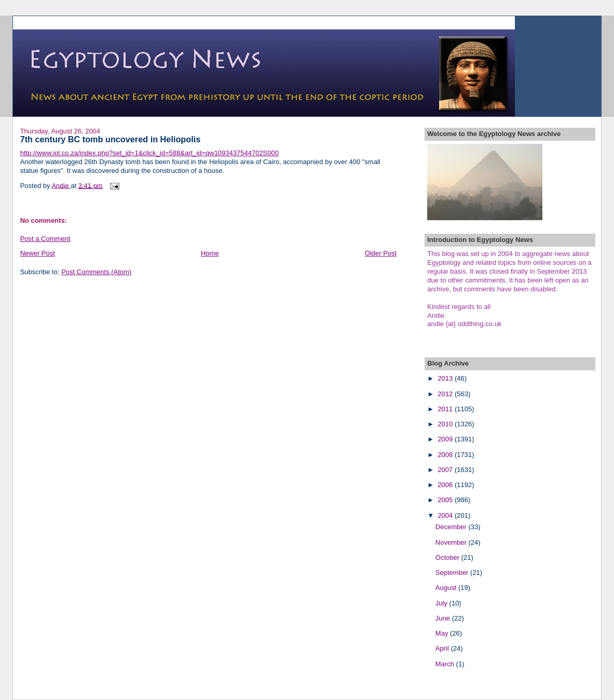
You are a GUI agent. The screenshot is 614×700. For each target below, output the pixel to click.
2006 (446, 485)
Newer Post (38, 253)
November (452, 542)
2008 (446, 455)
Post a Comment (45, 239)
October (448, 557)
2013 (446, 378)
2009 (446, 439)
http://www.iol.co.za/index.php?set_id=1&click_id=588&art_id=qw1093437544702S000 (149, 153)
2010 (446, 424)
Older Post (381, 253)
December (452, 527)
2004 (446, 515)
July (442, 603)
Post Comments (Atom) (96, 272)
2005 (446, 500)
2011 (446, 409)
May (443, 633)
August (447, 588)
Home (210, 253)
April (443, 648)
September (453, 573)
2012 (446, 394)
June (444, 618)
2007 (446, 470)
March (446, 664)
